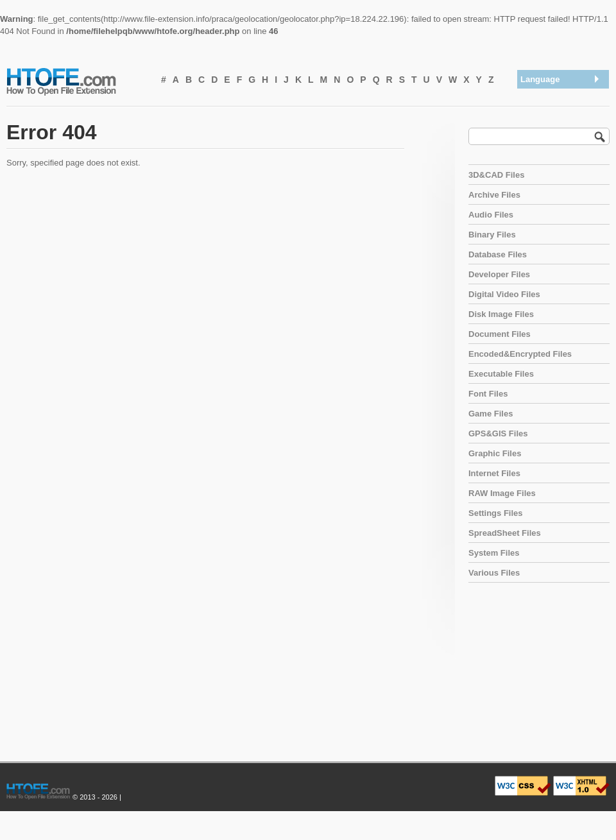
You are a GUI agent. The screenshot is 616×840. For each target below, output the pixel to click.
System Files (494, 553)
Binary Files (492, 235)
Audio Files (491, 215)
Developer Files (499, 274)
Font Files (488, 394)
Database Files (498, 254)
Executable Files (501, 374)
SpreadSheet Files (505, 533)
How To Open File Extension (76, 81)
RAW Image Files (502, 493)
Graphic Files (495, 453)
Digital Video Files (504, 294)
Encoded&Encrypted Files (520, 354)
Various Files (494, 573)
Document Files (500, 334)
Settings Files (496, 513)
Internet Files (494, 473)
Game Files (491, 414)
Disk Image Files (501, 314)
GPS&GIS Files (498, 433)
